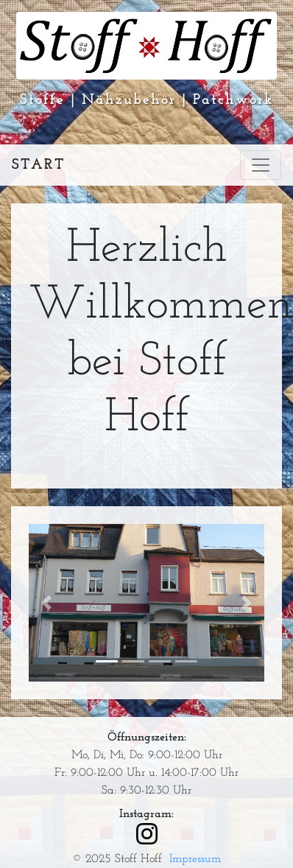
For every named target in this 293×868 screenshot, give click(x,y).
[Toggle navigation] (261, 165)
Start (38, 165)
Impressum (195, 859)
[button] (46, 602)
